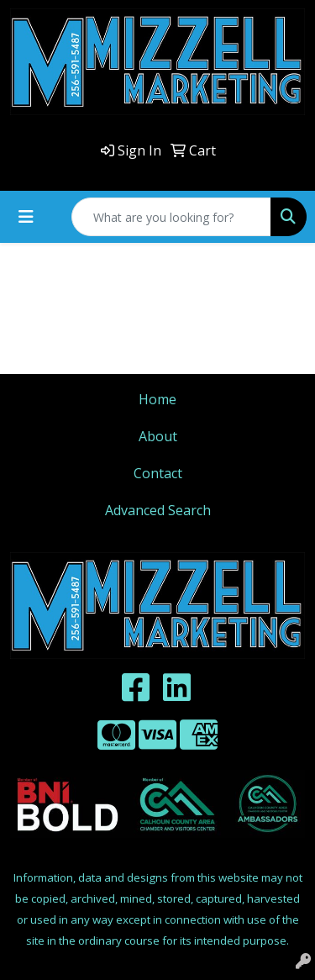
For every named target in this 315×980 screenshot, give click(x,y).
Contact (158, 473)
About (158, 436)
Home (157, 399)
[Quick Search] (171, 217)
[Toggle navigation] (26, 217)
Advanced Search (158, 510)
